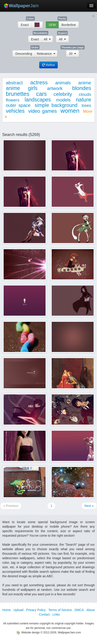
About (91, 610)
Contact (44, 614)
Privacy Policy (36, 610)
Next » (89, 506)
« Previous (11, 506)
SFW (52, 25)
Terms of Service (60, 610)
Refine (48, 65)
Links (56, 614)
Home (6, 610)
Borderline (69, 25)
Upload (18, 610)
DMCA (79, 610)
